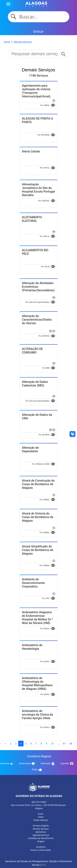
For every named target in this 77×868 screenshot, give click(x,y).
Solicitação (48, 764)
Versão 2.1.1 (39, 865)
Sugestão (67, 764)
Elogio (37, 770)
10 (52, 744)
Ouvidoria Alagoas (39, 756)
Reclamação (27, 764)
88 (71, 744)
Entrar (39, 31)
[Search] (42, 17)
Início (7, 42)
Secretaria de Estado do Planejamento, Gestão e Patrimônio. (39, 861)
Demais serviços (23, 42)
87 (64, 744)
